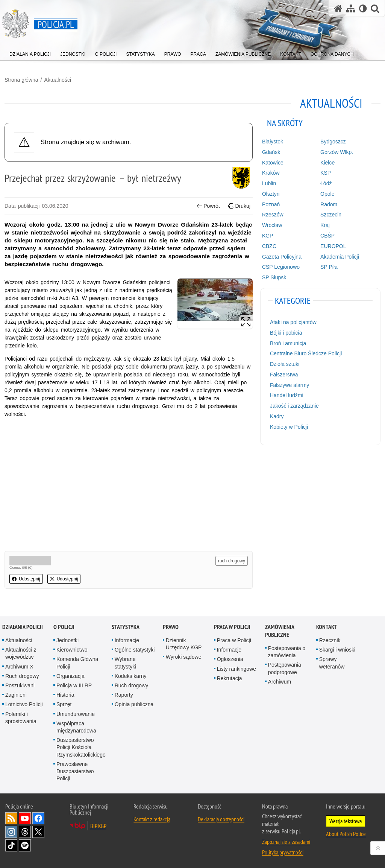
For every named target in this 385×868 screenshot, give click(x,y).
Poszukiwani (20, 685)
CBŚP (327, 236)
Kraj (325, 225)
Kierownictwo (72, 650)
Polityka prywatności (283, 852)
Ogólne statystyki (135, 650)
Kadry (277, 416)
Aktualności (58, 80)
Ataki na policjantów (293, 322)
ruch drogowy (232, 561)
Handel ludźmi (287, 395)
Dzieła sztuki (285, 364)
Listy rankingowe (236, 669)
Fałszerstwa (284, 375)
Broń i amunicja (288, 343)
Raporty (124, 695)
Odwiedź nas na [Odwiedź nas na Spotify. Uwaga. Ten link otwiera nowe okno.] (25, 845)
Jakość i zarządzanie (294, 406)
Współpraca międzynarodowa (76, 727)
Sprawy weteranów (332, 663)
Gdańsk (271, 152)
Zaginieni (16, 695)
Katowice (273, 163)
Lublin (269, 183)
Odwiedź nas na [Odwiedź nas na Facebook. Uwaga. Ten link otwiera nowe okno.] (38, 818)
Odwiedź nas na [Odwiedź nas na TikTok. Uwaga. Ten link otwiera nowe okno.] (11, 845)
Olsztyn (271, 194)
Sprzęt (64, 704)
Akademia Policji (340, 257)
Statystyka (126, 627)
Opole (327, 194)
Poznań (271, 204)
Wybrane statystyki (126, 663)
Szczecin (331, 215)
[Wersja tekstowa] (363, 8)
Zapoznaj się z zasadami (286, 842)
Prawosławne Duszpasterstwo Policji (75, 771)
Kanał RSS (11, 818)
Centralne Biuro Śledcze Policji (306, 353)
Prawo (171, 627)
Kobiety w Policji (289, 427)
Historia (65, 695)
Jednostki (67, 640)
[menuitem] (30, 53)
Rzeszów (273, 215)
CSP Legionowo (281, 267)
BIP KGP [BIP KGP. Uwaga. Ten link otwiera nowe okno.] (98, 826)
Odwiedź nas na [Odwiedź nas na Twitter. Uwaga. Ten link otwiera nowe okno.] (38, 832)
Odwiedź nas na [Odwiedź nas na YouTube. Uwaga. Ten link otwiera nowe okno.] (25, 818)
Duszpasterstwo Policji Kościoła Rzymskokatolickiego (81, 747)
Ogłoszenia (230, 659)
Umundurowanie (76, 714)
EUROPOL (333, 246)
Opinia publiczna (134, 704)
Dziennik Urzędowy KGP (184, 644)
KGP (268, 236)
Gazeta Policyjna (282, 257)
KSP (326, 173)
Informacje (127, 640)
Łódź (326, 183)
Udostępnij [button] (26, 579)
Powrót (208, 206)
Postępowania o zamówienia (287, 652)
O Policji (64, 627)
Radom (329, 204)
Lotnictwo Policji (24, 704)
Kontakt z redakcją (152, 819)
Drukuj (239, 206)
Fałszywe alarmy (290, 385)
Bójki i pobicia (286, 333)
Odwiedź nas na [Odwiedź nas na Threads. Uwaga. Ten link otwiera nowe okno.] (25, 832)
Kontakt (327, 627)
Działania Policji (23, 627)
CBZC (269, 246)
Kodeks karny (131, 676)
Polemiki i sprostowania (21, 718)
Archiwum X (19, 667)
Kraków (271, 173)
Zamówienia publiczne (280, 631)
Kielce (327, 163)
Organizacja (70, 676)
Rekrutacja (230, 678)
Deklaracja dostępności (221, 819)
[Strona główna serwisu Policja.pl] (338, 8)
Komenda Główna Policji (77, 663)
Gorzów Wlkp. (337, 152)
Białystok (273, 142)
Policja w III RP (74, 685)
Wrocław (272, 225)
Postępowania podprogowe (285, 668)
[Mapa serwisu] (351, 8)
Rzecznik (330, 640)
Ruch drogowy (22, 676)
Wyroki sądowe (184, 657)
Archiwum (280, 682)
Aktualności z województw (21, 653)
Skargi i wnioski (337, 650)
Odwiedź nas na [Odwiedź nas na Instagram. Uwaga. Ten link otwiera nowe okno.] (11, 832)
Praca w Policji (232, 627)
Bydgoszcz (333, 142)
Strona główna (21, 80)
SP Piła (329, 267)
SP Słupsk (274, 277)
